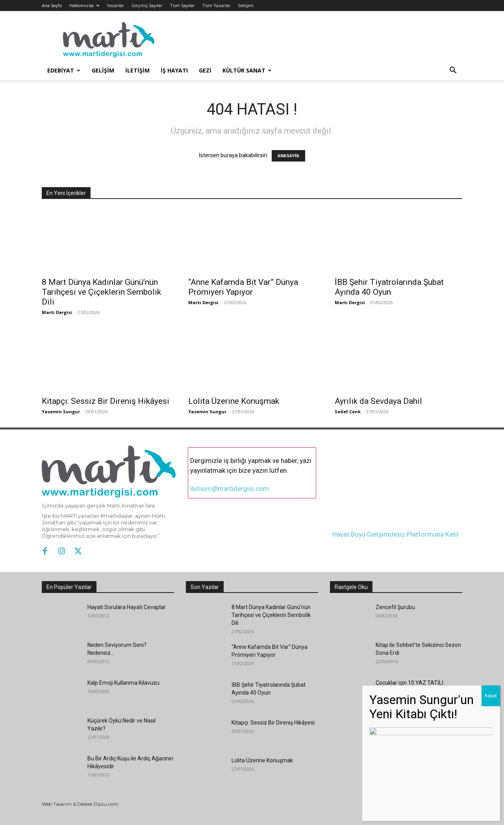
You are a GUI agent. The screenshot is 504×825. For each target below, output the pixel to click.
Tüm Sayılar (183, 5)
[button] (453, 71)
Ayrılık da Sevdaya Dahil (378, 401)
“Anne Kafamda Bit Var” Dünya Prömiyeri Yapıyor (243, 287)
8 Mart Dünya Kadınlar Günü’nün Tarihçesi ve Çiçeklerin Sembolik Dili (101, 292)
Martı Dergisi (57, 312)
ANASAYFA (288, 156)
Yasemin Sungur (61, 412)
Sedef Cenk (348, 412)
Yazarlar (115, 5)
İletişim (246, 5)
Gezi (205, 70)
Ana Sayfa (52, 5)
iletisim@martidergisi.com (230, 489)
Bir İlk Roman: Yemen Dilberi (410, 721)
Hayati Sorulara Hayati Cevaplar (127, 607)
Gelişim (103, 70)
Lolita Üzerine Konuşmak (234, 401)
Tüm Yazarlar (217, 5)
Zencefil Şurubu (395, 607)
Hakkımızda (84, 5)
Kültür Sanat (247, 70)
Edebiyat (64, 70)
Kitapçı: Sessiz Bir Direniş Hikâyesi (106, 401)
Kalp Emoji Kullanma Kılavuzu (123, 683)
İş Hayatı (174, 70)
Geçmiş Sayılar (147, 5)
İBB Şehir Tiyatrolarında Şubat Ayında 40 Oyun (389, 287)
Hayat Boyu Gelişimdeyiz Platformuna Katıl (395, 530)
